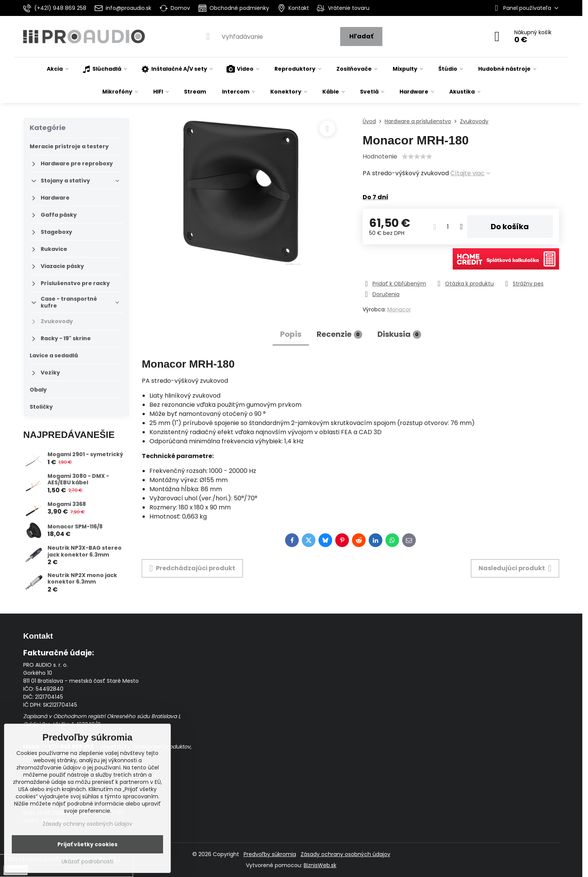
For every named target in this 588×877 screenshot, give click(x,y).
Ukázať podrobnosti (87, 862)
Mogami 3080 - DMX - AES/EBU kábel (78, 479)
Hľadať (361, 36)
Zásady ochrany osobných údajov (346, 854)
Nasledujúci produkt (515, 568)
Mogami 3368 (67, 504)
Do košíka (510, 227)
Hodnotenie (380, 156)
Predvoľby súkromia (270, 854)
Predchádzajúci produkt (192, 568)
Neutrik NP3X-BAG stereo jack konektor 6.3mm (85, 551)
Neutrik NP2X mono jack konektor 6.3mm (82, 579)
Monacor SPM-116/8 (75, 527)
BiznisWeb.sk (320, 865)
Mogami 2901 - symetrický (85, 454)
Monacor (399, 309)
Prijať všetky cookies (87, 844)
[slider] (417, 157)
